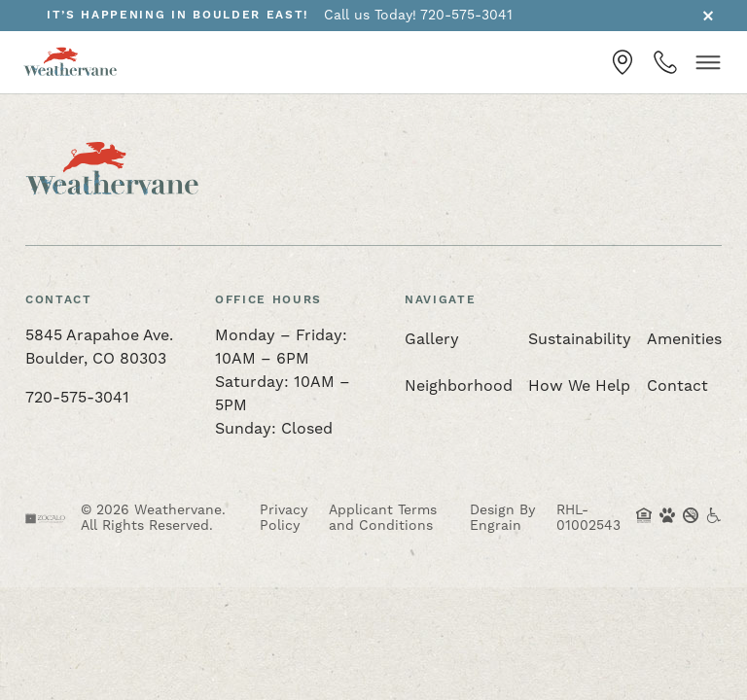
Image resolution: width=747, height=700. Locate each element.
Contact (677, 386)
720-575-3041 (77, 398)
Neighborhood (459, 386)
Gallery (432, 339)
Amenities (684, 339)
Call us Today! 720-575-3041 (418, 16)
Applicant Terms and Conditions (383, 518)
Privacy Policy (284, 518)
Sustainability (580, 339)
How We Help (579, 386)
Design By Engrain (502, 518)
